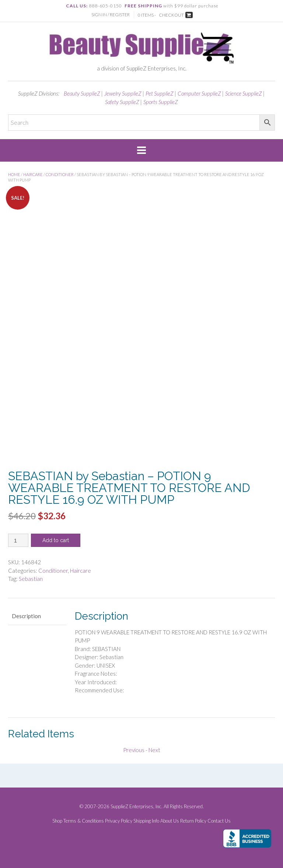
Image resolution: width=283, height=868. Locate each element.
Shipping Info (146, 821)
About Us (170, 821)
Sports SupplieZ (161, 102)
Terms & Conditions (84, 821)
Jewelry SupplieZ (123, 93)
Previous (134, 750)
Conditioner (60, 174)
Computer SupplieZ (199, 93)
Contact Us (219, 821)
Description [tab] (26, 616)
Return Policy (193, 821)
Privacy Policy (119, 821)
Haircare (33, 174)
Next (154, 750)
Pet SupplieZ (160, 93)
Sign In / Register (111, 15)
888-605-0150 (105, 6)
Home (14, 174)
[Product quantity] (18, 540)
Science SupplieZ (244, 93)
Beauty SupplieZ (82, 93)
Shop (57, 821)
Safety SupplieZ (122, 102)
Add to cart (56, 540)
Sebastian (31, 579)
